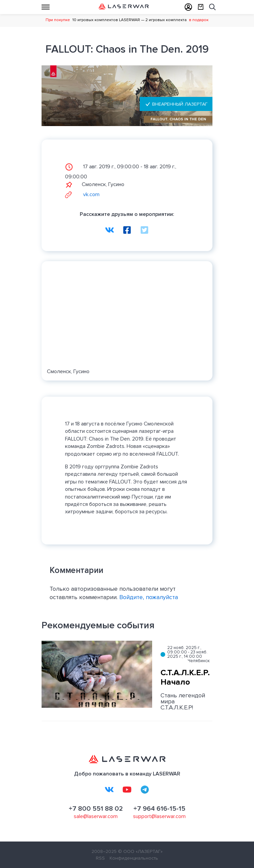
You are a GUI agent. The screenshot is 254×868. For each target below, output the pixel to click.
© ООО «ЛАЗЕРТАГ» (140, 851)
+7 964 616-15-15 (159, 809)
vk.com (82, 194)
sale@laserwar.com (96, 816)
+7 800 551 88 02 (96, 809)
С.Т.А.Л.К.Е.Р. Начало (185, 678)
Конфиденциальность (134, 858)
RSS (100, 858)
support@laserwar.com (159, 816)
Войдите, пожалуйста (149, 597)
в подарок (199, 20)
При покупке (58, 20)
